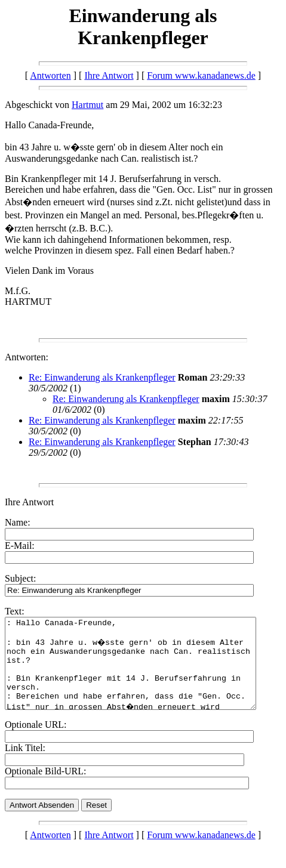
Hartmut (87, 105)
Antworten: (27, 357)
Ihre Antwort (109, 75)
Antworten (50, 75)
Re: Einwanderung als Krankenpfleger (102, 377)
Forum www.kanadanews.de (201, 75)
